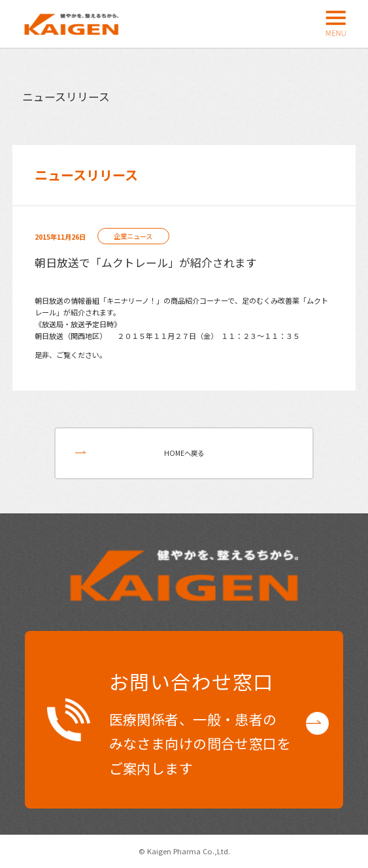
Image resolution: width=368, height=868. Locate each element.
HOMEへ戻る (184, 453)
